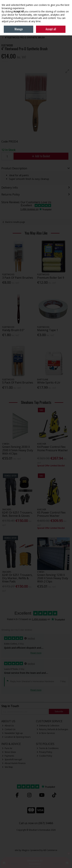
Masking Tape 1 (48, 330)
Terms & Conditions (48, 748)
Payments (8, 756)
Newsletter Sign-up (12, 733)
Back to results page (15, 222)
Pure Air (7, 748)
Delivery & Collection (48, 726)
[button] (67, 71)
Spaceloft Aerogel (12, 759)
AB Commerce (50, 850)
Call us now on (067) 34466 (36, 823)
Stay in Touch (10, 706)
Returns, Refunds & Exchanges (52, 729)
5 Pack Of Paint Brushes (18, 383)
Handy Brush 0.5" (13, 330)
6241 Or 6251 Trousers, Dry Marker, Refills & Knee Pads (17, 578)
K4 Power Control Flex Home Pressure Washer (53, 448)
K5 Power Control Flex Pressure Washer (51, 514)
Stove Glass (9, 752)
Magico (26, 850)
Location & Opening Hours (16, 737)
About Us (8, 726)
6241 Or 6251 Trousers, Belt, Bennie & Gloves (17, 514)
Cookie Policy (44, 756)
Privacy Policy (44, 752)
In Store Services (46, 733)
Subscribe (59, 711)
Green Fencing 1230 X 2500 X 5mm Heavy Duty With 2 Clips (53, 578)
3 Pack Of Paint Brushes (18, 278)
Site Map (7, 767)
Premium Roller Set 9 (51, 278)
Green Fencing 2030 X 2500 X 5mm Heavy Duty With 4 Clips (18, 450)
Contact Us (9, 729)
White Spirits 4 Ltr (49, 383)
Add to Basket (41, 156)
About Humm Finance (14, 763)
